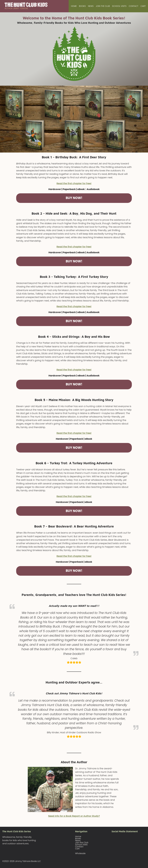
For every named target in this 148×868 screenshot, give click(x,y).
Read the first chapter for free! (74, 183)
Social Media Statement (125, 831)
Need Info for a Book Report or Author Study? (74, 816)
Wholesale (80, 853)
